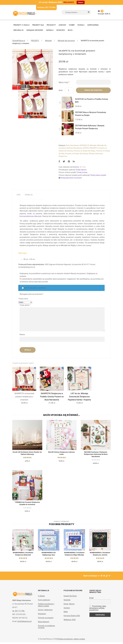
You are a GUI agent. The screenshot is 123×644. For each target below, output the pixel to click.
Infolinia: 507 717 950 (46, 7)
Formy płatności (44, 602)
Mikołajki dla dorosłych (66, 41)
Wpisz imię (64, 82)
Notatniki (67, 602)
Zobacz (81, 2)
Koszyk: (104, 12)
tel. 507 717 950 (18, 613)
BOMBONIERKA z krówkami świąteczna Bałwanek (23, 555)
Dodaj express (81, 170)
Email (91, 600)
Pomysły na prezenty (46, 619)
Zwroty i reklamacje (45, 612)
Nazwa (22, 334)
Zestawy (67, 610)
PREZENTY (35, 41)
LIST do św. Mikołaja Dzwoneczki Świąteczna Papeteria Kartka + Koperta (79, 397)
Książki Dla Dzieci (70, 598)
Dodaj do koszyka (93, 90)
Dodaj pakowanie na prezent (71, 178)
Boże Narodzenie (72, 145)
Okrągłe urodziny (35, 30)
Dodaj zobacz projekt (98, 175)
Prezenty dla (38, 25)
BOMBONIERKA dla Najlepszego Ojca (49, 555)
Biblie (66, 614)
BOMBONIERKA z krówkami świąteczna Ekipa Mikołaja (74, 555)
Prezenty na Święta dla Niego (84, 151)
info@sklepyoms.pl (24, 623)
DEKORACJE (18, 30)
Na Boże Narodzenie (74, 148)
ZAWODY (62, 25)
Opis (18, 195)
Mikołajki (48, 41)
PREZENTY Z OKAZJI (21, 25)
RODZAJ (81, 25)
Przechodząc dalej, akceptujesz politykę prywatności (98, 610)
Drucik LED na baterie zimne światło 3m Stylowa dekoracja (27, 453)
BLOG (70, 30)
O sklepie (41, 598)
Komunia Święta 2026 (72, 617)
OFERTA (86, 148)
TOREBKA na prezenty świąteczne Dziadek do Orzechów (27, 504)
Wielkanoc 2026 (70, 621)
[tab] (18, 195)
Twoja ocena (23, 299)
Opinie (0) (29, 195)
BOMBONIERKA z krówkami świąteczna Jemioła (100, 555)
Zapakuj (50, 30)
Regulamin (42, 615)
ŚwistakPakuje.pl (19, 41)
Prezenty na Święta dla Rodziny (77, 154)
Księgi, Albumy (69, 606)
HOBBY (72, 25)
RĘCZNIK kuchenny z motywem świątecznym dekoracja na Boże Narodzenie (96, 455)
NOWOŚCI (61, 30)
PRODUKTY (51, 25)
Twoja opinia (25, 305)
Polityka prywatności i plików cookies (46, 607)
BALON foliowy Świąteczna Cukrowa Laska (62, 453)
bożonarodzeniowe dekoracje (31, 216)
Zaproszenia (93, 25)
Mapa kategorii (44, 623)
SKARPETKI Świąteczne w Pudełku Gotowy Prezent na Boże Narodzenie (52, 397)
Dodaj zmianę (82, 172)
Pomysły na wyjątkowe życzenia (46, 628)
